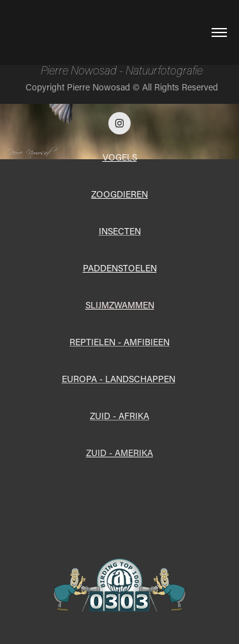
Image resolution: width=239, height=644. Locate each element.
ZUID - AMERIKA (119, 453)
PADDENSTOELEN (120, 268)
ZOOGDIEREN (119, 194)
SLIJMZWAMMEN (120, 305)
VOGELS (120, 157)
